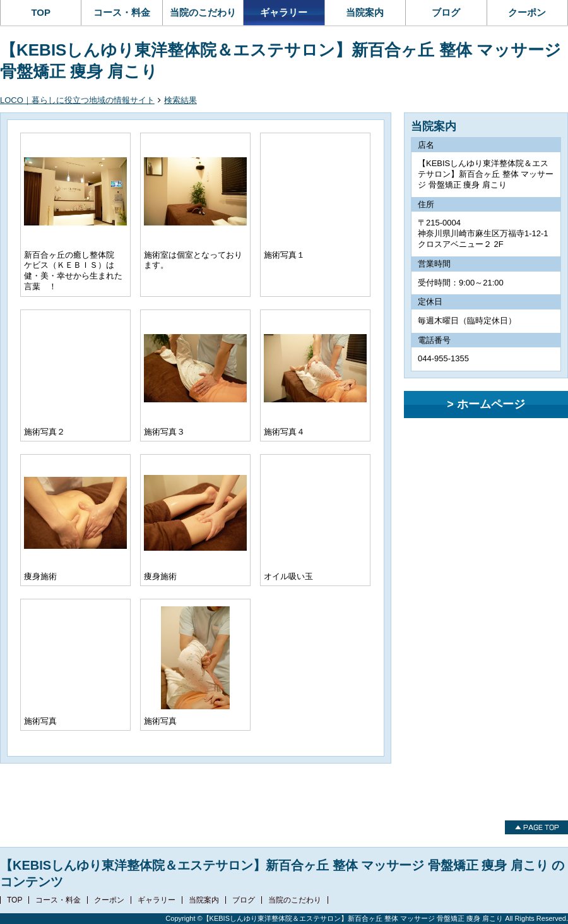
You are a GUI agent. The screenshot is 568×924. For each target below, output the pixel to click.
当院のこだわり (203, 12)
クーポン (527, 12)
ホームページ (491, 404)
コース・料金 (122, 12)
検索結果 (180, 100)
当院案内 (365, 12)
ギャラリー (284, 12)
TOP (41, 12)
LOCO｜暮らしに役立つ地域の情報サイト (77, 100)
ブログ (446, 12)
